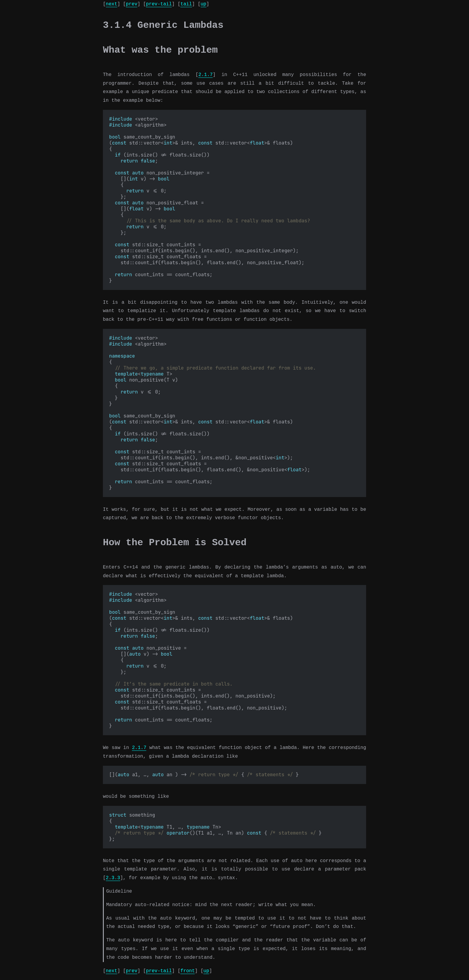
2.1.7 (205, 75)
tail (186, 4)
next (112, 4)
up (203, 4)
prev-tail (159, 4)
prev (132, 4)
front (188, 971)
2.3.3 (113, 878)
